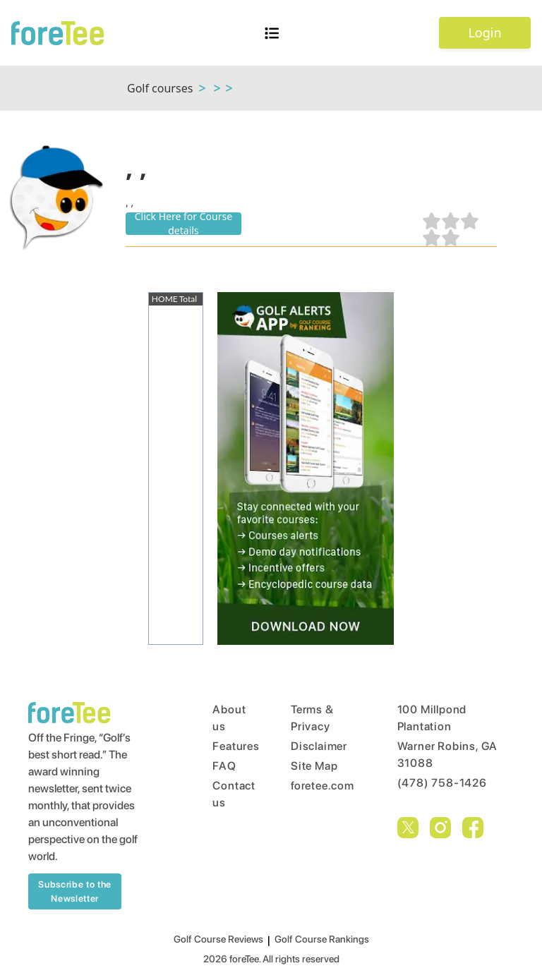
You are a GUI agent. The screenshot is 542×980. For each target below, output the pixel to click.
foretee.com (317, 786)
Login (484, 32)
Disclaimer (317, 746)
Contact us (225, 794)
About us (225, 718)
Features (225, 746)
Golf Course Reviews (218, 939)
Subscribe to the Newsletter (74, 891)
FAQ (224, 766)
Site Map (314, 766)
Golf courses (160, 88)
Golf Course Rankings (322, 939)
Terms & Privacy (312, 718)
